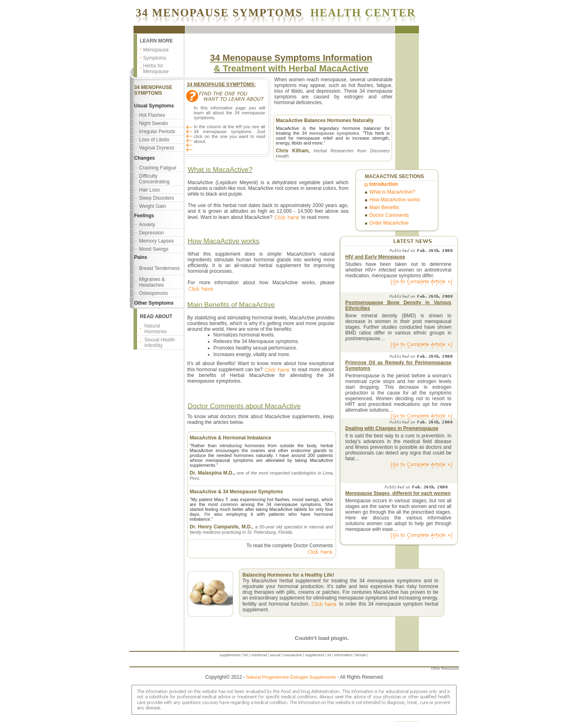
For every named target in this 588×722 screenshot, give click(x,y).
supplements (230, 655)
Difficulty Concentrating (155, 179)
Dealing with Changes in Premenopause (392, 428)
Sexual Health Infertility (160, 343)
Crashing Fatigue (158, 168)
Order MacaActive (389, 223)
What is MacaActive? (392, 192)
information (343, 655)
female (361, 655)
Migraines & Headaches (152, 282)
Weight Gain (153, 206)
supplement (315, 655)
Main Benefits (384, 207)
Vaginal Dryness (157, 148)
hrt (246, 655)
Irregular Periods (157, 131)
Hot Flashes (152, 115)
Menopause (156, 50)
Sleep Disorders (157, 198)
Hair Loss (150, 190)
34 (329, 655)
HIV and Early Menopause (375, 257)
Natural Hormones (156, 329)
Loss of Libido (154, 140)
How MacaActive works (395, 200)
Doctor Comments (389, 215)
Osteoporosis (154, 293)
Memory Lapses (157, 241)
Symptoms (155, 58)
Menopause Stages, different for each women (398, 493)
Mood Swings (154, 249)
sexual (275, 655)
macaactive (293, 655)
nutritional (259, 655)
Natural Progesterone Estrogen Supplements (291, 677)
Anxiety (147, 225)
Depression (152, 233)
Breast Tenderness (160, 268)
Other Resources (445, 669)
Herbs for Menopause (156, 69)
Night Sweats (154, 123)
